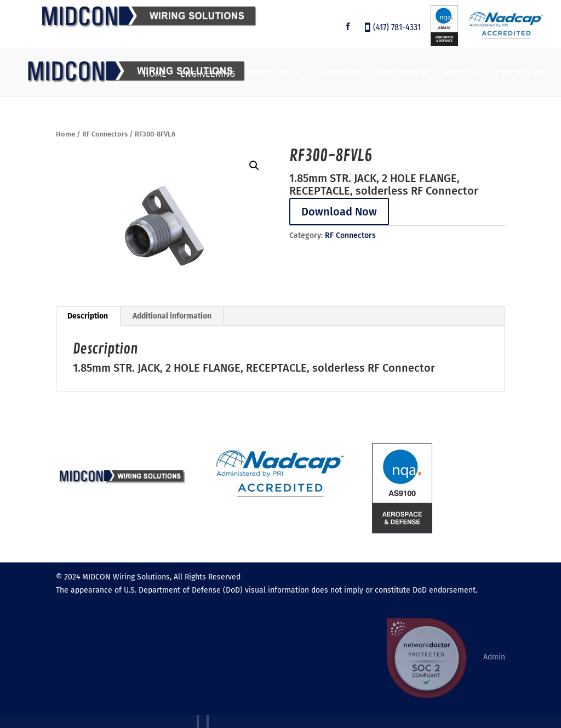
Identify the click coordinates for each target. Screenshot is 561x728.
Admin (494, 657)
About (457, 75)
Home (155, 75)
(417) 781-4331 (397, 28)
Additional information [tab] (172, 316)
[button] (254, 166)
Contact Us (519, 75)
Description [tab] (88, 316)
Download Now (339, 212)
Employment (403, 75)
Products (270, 75)
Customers (339, 75)
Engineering (208, 75)
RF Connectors (105, 134)
